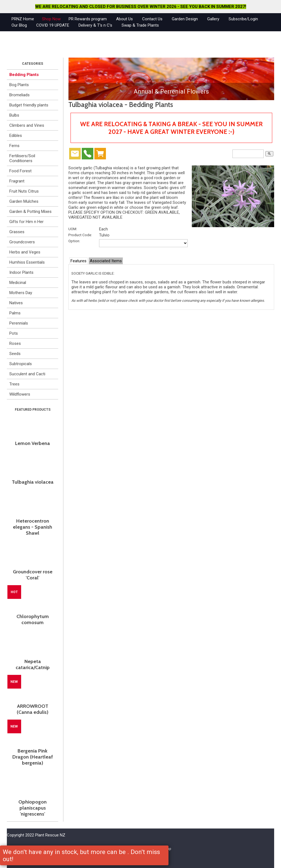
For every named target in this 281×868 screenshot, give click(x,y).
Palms (15, 313)
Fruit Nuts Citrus (24, 191)
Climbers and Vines (27, 125)
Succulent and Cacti (27, 374)
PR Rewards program (88, 19)
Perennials (19, 323)
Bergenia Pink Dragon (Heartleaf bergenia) (33, 757)
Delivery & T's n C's (95, 25)
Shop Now (51, 19)
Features (78, 261)
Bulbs (14, 115)
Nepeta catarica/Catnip (33, 664)
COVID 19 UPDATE (53, 25)
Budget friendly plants (29, 105)
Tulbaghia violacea (33, 482)
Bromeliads (19, 95)
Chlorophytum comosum (33, 619)
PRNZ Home (23, 19)
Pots (14, 333)
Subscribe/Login (243, 19)
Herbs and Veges (25, 252)
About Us (124, 19)
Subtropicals (21, 364)
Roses (15, 343)
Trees (14, 384)
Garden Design (185, 19)
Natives (16, 303)
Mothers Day (21, 293)
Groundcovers (22, 242)
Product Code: (80, 235)
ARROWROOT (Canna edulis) (33, 709)
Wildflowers (20, 394)
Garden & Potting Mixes (30, 212)
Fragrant (17, 181)
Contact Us (152, 19)
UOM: (73, 229)
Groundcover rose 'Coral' (33, 575)
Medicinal (18, 283)
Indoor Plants (21, 272)
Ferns (14, 146)
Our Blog (19, 25)
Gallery (213, 19)
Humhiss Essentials (27, 262)
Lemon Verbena (33, 443)
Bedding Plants (24, 75)
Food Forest (20, 171)
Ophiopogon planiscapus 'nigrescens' (33, 808)
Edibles (16, 136)
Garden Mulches (24, 201)
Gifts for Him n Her (26, 222)
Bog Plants (19, 85)
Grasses (17, 232)
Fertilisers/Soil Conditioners (22, 158)
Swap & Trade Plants (140, 25)
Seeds (15, 354)
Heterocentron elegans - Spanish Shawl (33, 527)
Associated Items (106, 261)
